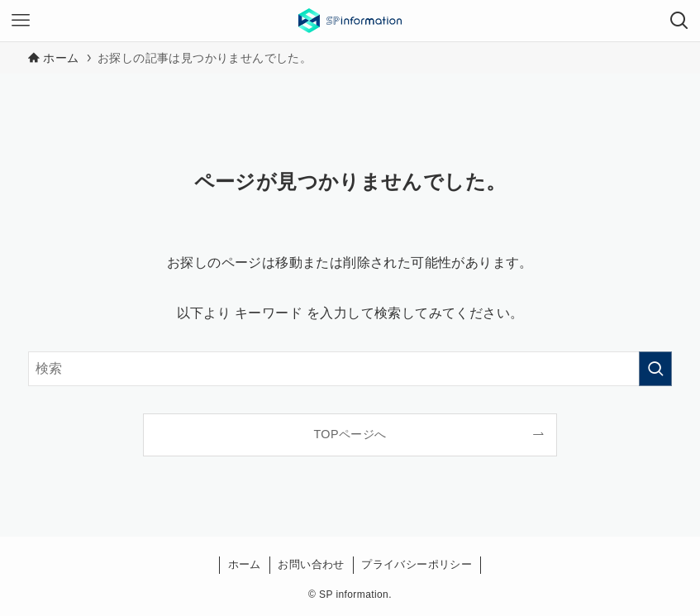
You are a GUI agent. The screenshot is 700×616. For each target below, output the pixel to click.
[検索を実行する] (655, 369)
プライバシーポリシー (417, 564)
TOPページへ (350, 434)
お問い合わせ (311, 564)
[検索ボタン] (679, 21)
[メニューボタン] (21, 21)
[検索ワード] (350, 369)
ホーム (245, 564)
